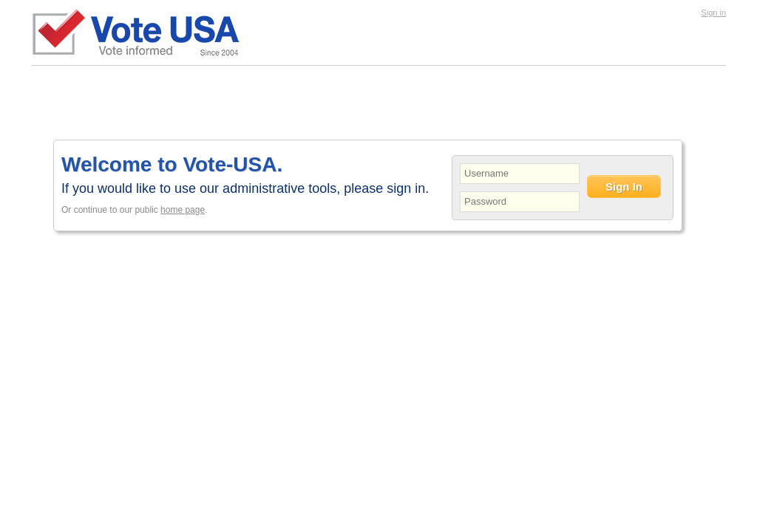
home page (183, 210)
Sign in (713, 13)
